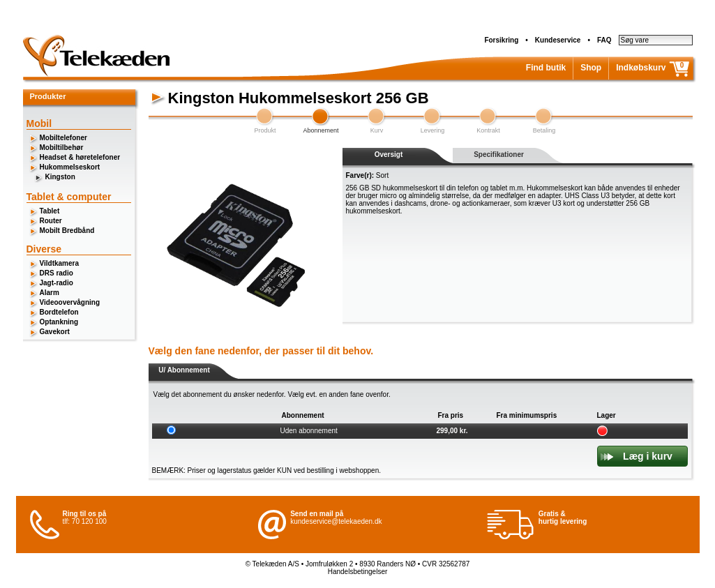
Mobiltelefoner (63, 138)
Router (51, 221)
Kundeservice (558, 40)
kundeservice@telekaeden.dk (336, 521)
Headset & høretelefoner (80, 157)
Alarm (50, 293)
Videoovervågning (70, 302)
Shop (591, 68)
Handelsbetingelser (358, 572)
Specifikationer (499, 154)
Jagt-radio (57, 283)
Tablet (50, 211)
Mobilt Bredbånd (67, 231)
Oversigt (389, 154)
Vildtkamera (60, 263)
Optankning (59, 322)
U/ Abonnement (184, 370)
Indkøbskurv (641, 68)
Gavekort (55, 332)
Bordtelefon (59, 312)
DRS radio (57, 273)
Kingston (60, 177)
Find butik (546, 68)
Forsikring (501, 40)
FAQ (604, 40)
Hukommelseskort (70, 167)
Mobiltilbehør (62, 148)
